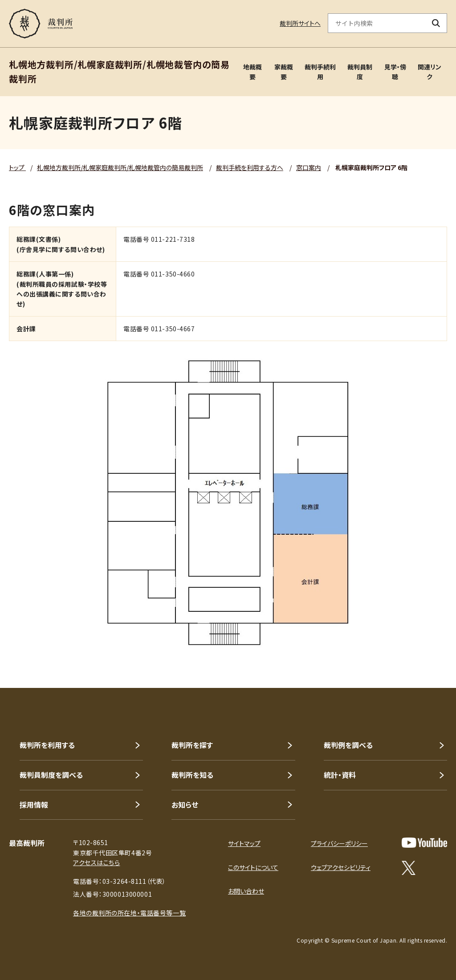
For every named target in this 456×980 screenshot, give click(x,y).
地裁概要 (252, 72)
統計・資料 (340, 775)
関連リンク (430, 72)
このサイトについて (253, 867)
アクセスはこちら (96, 862)
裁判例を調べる (348, 745)
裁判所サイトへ (300, 23)
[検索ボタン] (436, 23)
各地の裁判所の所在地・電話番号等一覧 (129, 913)
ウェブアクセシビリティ (341, 867)
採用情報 (34, 805)
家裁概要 (284, 72)
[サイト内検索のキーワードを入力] (377, 23)
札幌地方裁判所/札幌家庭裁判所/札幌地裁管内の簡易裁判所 (120, 167)
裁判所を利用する (47, 745)
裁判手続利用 (320, 72)
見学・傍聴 (395, 72)
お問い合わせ (246, 891)
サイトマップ (244, 843)
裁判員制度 (360, 72)
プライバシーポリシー (339, 843)
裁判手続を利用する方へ (250, 167)
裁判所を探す (192, 745)
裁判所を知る (192, 775)
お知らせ (185, 805)
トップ (17, 167)
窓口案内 (309, 167)
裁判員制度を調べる (51, 775)
